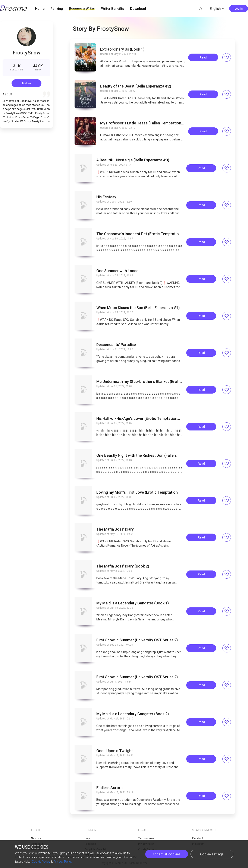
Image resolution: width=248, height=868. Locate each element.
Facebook (198, 838)
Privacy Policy (63, 862)
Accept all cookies (167, 854)
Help (87, 838)
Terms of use (146, 838)
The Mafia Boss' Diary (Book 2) (123, 566)
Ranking (57, 9)
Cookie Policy (41, 862)
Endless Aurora (109, 788)
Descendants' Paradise (116, 345)
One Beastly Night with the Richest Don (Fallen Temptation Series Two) (136, 455)
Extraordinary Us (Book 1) (122, 49)
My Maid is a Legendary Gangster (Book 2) (133, 714)
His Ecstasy (106, 197)
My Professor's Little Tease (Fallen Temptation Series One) (141, 123)
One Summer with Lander (118, 271)
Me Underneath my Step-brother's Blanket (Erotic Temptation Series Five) (139, 382)
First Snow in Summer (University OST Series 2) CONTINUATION (137, 677)
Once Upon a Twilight (115, 751)
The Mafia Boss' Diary (115, 529)
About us (36, 838)
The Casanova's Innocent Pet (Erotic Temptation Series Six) (139, 234)
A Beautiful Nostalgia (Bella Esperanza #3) (133, 160)
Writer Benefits (113, 9)
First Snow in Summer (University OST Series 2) (137, 640)
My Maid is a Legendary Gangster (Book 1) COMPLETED (133, 603)
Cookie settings (212, 854)
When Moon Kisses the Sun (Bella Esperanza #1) (138, 308)
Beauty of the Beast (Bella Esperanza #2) (136, 86)
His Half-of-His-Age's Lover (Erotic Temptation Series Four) (137, 419)
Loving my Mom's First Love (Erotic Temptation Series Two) (137, 492)
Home (40, 9)
